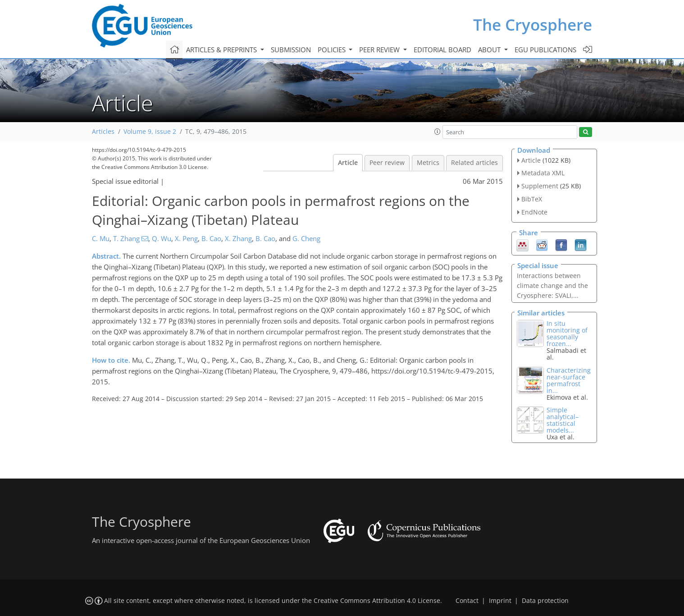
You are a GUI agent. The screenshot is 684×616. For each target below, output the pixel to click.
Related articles (474, 163)
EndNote (534, 212)
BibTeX (532, 199)
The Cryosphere (533, 25)
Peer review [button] (380, 50)
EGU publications (545, 50)
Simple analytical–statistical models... (563, 420)
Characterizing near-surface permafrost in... (569, 380)
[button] (438, 132)
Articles (103, 132)
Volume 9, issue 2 (150, 132)
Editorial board (442, 50)
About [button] (490, 50)
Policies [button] (333, 50)
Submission (291, 50)
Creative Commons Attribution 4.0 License (377, 601)
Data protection (545, 601)
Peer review (387, 163)
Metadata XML (543, 173)
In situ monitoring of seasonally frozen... (567, 333)
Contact (467, 601)
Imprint (500, 601)
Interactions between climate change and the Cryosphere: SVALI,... (552, 285)
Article (348, 163)
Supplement (540, 186)
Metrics (428, 163)
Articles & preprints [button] (222, 50)
